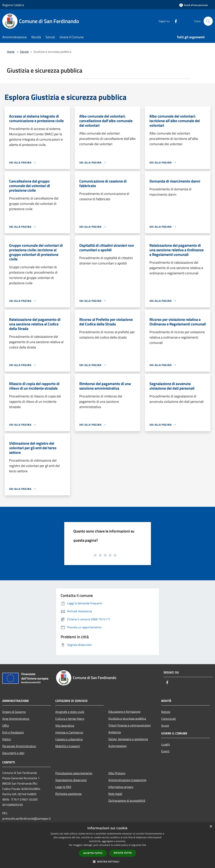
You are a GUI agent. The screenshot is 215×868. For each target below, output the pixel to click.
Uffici (6, 725)
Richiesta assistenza (68, 794)
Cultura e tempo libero (70, 719)
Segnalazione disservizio (71, 780)
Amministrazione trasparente (127, 780)
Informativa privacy (121, 787)
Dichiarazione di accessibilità (127, 801)
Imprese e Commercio (69, 732)
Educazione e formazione (124, 712)
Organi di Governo (14, 712)
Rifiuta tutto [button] (123, 853)
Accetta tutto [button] (93, 853)
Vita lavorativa (65, 725)
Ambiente (115, 732)
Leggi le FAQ (63, 787)
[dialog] (107, 845)
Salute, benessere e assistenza (128, 739)
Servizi (24, 52)
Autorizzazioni (118, 746)
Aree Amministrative (16, 719)
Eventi (165, 751)
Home (11, 52)
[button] (108, 862)
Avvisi (165, 725)
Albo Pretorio (117, 773)
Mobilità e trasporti (68, 746)
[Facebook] (174, 21)
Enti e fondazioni (13, 732)
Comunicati (169, 719)
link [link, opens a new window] (144, 845)
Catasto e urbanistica (69, 739)
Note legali (115, 794)
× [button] (211, 827)
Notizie (166, 712)
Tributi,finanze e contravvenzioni (130, 725)
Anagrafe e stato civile (70, 712)
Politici (7, 739)
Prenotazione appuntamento (74, 773)
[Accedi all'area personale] (194, 5)
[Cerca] (208, 21)
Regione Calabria (13, 5)
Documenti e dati (13, 753)
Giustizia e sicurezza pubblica (127, 718)
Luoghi (166, 744)
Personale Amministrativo (19, 746)
